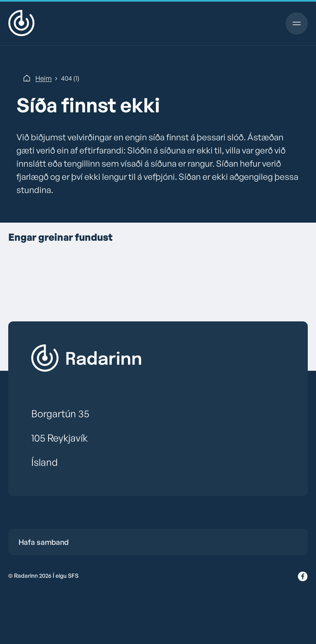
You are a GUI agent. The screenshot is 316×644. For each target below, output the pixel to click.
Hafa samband (44, 542)
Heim (44, 78)
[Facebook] (303, 577)
